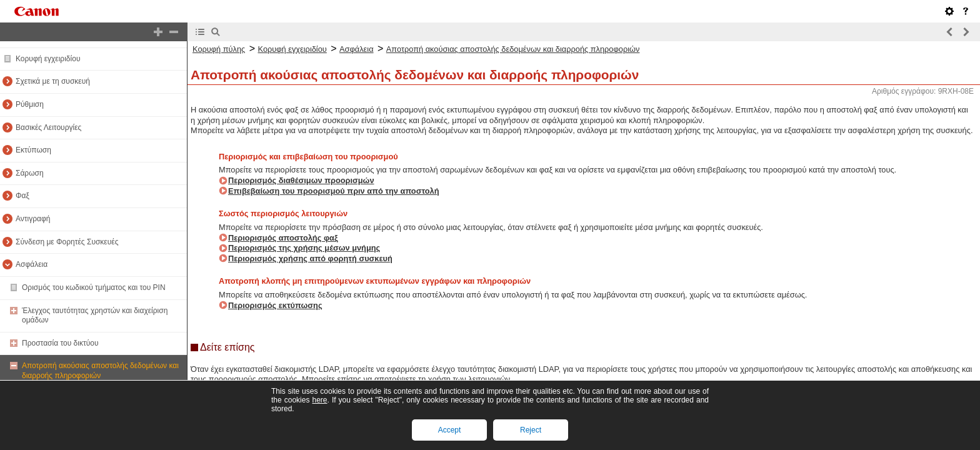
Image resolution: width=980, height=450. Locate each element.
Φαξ (22, 196)
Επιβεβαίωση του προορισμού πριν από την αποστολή (334, 191)
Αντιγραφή (33, 219)
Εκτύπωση (33, 150)
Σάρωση (30, 173)
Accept (450, 430)
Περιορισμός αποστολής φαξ (283, 238)
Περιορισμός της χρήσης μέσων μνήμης (304, 248)
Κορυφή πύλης (219, 49)
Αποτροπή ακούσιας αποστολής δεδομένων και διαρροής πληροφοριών (100, 371)
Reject (531, 430)
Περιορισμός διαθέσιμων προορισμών (301, 180)
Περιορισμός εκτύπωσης (275, 305)
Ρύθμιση (30, 104)
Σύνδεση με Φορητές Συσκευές (67, 242)
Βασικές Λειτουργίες (48, 127)
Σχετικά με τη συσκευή (53, 81)
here (319, 400)
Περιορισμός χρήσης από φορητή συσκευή (310, 258)
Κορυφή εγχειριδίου (48, 59)
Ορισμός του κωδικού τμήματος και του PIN (94, 287)
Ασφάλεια (32, 264)
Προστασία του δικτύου (60, 343)
